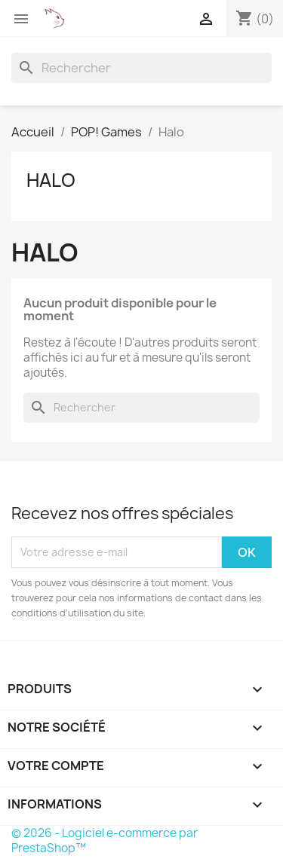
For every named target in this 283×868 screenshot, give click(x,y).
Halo (51, 180)
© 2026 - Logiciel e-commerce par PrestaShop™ (105, 840)
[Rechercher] (141, 68)
